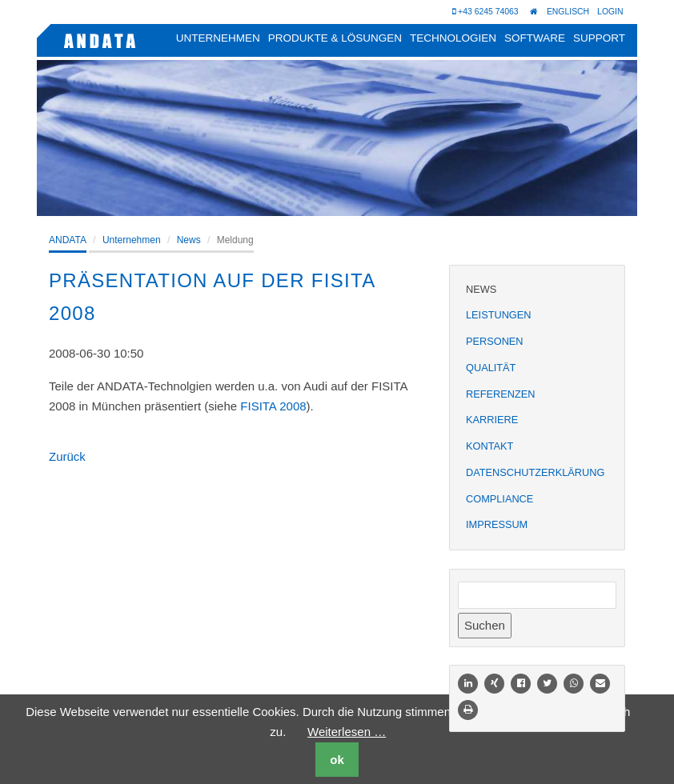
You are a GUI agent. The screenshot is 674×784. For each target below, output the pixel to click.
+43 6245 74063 (484, 12)
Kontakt (489, 446)
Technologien (453, 38)
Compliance (499, 499)
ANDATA (68, 240)
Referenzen (500, 394)
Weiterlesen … (347, 732)
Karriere (492, 420)
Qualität (491, 368)
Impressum (497, 524)
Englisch (568, 11)
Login (610, 11)
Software (535, 38)
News (189, 240)
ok (337, 760)
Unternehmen (218, 38)
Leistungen (498, 315)
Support (599, 38)
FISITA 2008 (273, 406)
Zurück (67, 456)
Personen (495, 341)
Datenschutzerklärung (535, 472)
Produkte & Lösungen (335, 38)
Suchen (485, 625)
